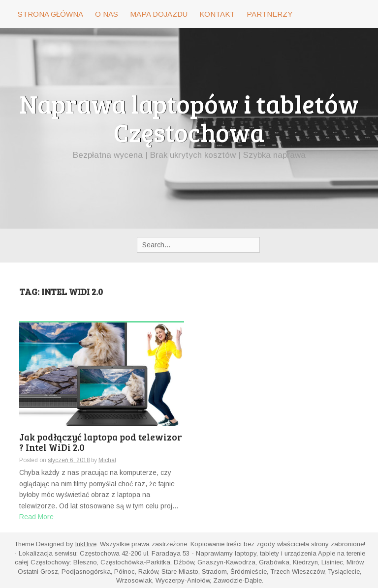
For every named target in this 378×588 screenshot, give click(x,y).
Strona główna (50, 14)
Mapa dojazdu (159, 14)
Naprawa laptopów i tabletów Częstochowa (189, 118)
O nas (107, 14)
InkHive (86, 544)
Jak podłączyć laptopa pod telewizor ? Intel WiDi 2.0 (101, 443)
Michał (107, 460)
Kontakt (217, 14)
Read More (36, 517)
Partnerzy (269, 14)
